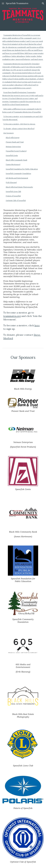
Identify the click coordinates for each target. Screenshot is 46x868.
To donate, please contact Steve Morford (19, 129)
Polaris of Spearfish (13, 196)
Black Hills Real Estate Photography (19, 187)
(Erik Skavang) (11, 183)
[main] (23, 274)
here (37, 325)
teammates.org (12, 316)
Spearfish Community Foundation (18, 174)
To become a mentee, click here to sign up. (19, 124)
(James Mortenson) (13, 165)
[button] (3, 3)
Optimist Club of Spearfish (16, 201)
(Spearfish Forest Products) (16, 151)
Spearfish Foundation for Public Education (22, 169)
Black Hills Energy (13, 138)
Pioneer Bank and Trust (15, 142)
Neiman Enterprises (13, 147)
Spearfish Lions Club (13, 192)
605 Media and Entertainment (17, 178)
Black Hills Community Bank (16, 160)
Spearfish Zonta (12, 156)
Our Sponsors (8, 133)
